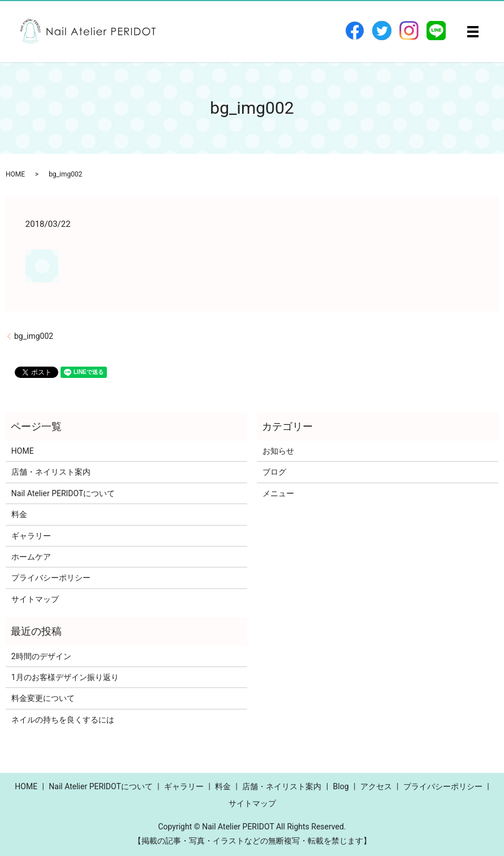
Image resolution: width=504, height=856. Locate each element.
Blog (341, 786)
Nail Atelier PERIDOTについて (63, 493)
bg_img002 (34, 336)
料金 (19, 514)
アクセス (376, 786)
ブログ (274, 472)
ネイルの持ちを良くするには (63, 720)
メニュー (278, 493)
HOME (15, 174)
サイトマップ (35, 599)
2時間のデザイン (41, 656)
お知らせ (278, 451)
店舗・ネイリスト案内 (51, 472)
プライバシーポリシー (51, 578)
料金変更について (43, 698)
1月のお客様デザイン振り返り (65, 677)
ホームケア (31, 557)
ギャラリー (31, 536)
